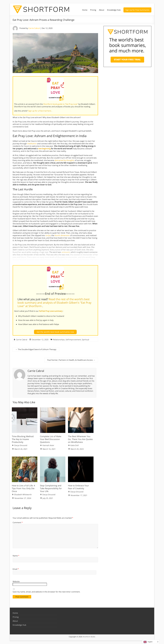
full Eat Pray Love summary (51, 311)
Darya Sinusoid (21, 445)
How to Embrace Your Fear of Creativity (78, 487)
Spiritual (85, 340)
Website (16, 581)
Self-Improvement (73, 340)
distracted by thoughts (64, 160)
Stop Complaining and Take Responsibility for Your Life (51, 488)
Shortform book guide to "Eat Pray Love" (61, 104)
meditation (32, 144)
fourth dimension (62, 235)
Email (16, 569)
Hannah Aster (48, 445)
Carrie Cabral (34, 28)
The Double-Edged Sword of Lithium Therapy (36, 349)
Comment (18, 522)
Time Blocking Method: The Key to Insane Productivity (23, 439)
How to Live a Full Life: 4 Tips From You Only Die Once (23, 488)
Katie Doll (74, 445)
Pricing (93, 10)
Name (16, 556)
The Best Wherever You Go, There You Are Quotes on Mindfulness (80, 439)
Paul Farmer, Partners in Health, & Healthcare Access (71, 360)
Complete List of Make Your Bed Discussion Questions (51, 439)
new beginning (44, 149)
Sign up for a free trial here (40, 111)
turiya (48, 235)
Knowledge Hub (114, 10)
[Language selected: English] (151, 642)
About (102, 10)
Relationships (59, 340)
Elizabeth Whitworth (23, 495)
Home (85, 10)
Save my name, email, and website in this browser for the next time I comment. (46, 592)
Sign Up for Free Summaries (137, 10)
